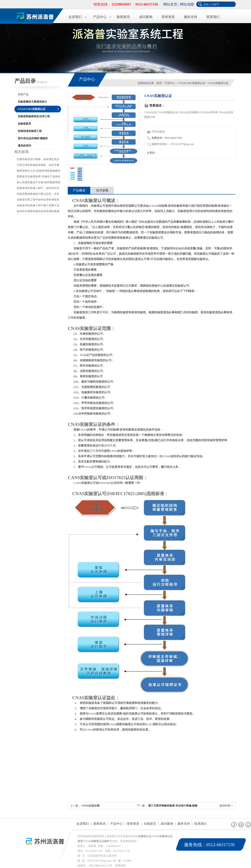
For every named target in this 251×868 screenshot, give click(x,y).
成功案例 (146, 17)
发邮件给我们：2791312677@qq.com (170, 144)
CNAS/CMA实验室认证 (192, 83)
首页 (159, 83)
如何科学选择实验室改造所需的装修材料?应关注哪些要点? (38, 212)
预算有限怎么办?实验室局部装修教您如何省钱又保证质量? (39, 171)
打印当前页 (156, 132)
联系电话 (234, 825)
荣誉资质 (168, 17)
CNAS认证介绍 (91, 806)
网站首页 (170, 4)
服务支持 (191, 17)
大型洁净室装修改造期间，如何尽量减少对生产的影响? (38, 166)
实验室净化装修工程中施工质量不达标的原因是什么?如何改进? (38, 206)
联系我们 (213, 17)
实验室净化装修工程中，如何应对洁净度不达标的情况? (38, 189)
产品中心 (100, 17)
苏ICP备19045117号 (101, 866)
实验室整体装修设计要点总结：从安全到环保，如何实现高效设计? (38, 195)
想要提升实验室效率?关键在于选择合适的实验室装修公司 (39, 177)
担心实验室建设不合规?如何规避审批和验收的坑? (39, 183)
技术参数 (102, 190)
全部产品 (23, 94)
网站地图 (187, 4)
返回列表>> (226, 806)
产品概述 (79, 190)
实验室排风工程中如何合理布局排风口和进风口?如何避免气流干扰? (38, 200)
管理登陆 (120, 866)
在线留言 (150, 824)
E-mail (241, 825)
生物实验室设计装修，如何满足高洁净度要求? (38, 160)
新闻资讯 (123, 17)
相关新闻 (22, 152)
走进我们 (75, 17)
